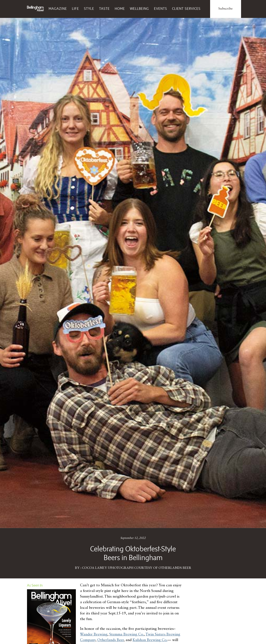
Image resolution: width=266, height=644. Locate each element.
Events (161, 9)
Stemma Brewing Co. (127, 634)
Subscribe (226, 9)
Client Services (186, 9)
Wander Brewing (94, 634)
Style (89, 9)
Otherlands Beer (110, 640)
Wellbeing (139, 9)
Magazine (58, 9)
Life (75, 9)
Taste (104, 9)
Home (120, 9)
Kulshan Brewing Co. (150, 640)
